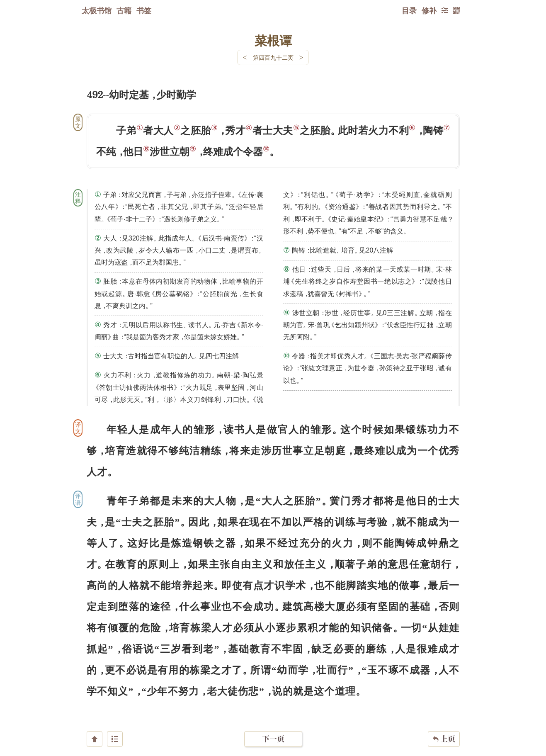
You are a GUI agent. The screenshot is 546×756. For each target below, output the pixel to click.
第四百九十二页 (273, 57)
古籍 (124, 10)
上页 (444, 707)
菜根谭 (273, 40)
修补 (429, 10)
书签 (144, 10)
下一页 (273, 706)
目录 (409, 10)
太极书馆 (97, 10)
